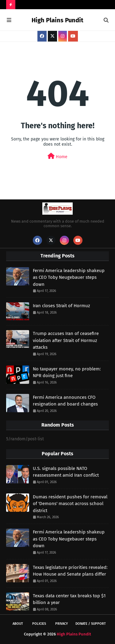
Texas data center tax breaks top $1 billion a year (69, 599)
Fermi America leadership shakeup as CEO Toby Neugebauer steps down (69, 277)
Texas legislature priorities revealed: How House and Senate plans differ (70, 571)
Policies (39, 624)
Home (57, 156)
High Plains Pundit (57, 20)
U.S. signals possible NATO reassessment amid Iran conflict (66, 472)
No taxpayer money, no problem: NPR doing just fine (67, 372)
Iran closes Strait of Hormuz (61, 306)
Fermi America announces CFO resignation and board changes (65, 401)
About (18, 624)
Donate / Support (91, 624)
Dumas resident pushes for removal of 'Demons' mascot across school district (70, 504)
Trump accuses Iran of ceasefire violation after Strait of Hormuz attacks (66, 340)
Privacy (61, 624)
